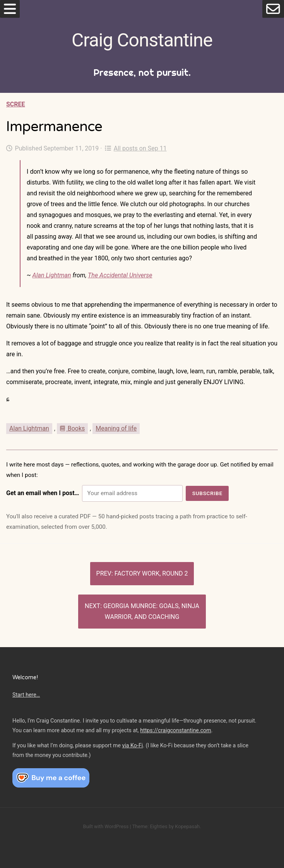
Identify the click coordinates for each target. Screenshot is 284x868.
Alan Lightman (52, 275)
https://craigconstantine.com (176, 730)
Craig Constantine (142, 40)
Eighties (158, 826)
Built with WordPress (106, 826)
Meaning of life (116, 428)
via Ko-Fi (133, 745)
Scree (16, 104)
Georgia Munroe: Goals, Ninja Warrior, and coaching (151, 611)
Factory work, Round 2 (151, 573)
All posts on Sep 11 (136, 148)
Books (72, 428)
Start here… (26, 695)
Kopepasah (187, 826)
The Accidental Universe (120, 275)
